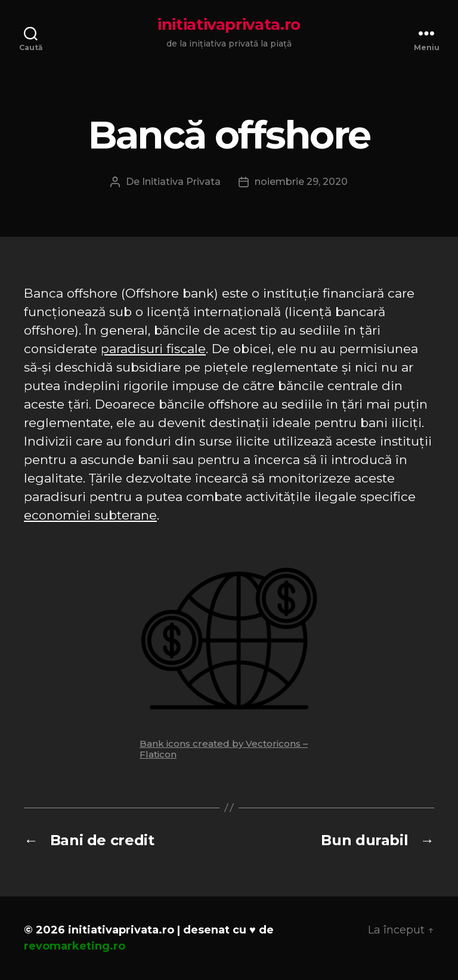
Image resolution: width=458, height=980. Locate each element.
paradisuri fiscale (153, 349)
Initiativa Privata (181, 182)
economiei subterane (90, 515)
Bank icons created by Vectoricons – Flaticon (224, 749)
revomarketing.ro (75, 946)
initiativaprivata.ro (229, 24)
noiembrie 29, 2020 (301, 182)
